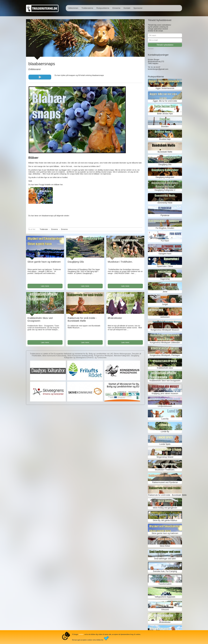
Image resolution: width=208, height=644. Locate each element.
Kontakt (127, 8)
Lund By (165, 419)
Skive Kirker (165, 546)
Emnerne (116, 8)
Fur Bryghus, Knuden (165, 228)
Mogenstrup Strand (165, 457)
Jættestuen (165, 317)
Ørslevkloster (115, 318)
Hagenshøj (165, 279)
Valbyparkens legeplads (165, 597)
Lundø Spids (165, 444)
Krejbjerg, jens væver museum (165, 393)
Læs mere (45, 286)
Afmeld (151, 49)
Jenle (165, 292)
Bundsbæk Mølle (165, 152)
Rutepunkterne (103, 8)
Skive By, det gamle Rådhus (165, 520)
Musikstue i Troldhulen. (120, 262)
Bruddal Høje (165, 139)
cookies (81, 634)
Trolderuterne (87, 8)
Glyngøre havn (165, 254)
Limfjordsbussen (165, 406)
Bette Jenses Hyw (165, 114)
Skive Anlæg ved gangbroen (165, 508)
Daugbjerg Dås (76, 262)
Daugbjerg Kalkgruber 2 (165, 190)
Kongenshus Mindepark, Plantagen (165, 355)
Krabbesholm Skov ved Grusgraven (40, 319)
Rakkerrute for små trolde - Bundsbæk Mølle (82, 319)
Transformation (165, 584)
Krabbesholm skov (165, 368)
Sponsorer (138, 8)
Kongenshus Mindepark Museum (165, 330)
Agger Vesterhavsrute (165, 88)
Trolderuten (44, 229)
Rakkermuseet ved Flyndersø (165, 482)
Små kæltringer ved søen (165, 559)
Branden (165, 126)
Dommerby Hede (165, 203)
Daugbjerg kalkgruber (165, 177)
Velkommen (73, 8)
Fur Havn (165, 241)
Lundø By (165, 432)
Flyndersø (165, 215)
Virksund (165, 610)
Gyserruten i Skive (165, 266)
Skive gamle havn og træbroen (44, 262)
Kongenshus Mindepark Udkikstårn (165, 343)
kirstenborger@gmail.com (158, 69)
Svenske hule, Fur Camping (165, 571)
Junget (165, 304)
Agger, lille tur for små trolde (165, 101)
